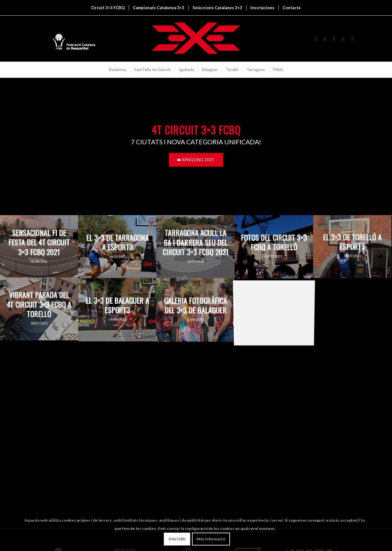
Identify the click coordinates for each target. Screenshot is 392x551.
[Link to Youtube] (334, 39)
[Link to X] (325, 39)
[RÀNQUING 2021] (196, 160)
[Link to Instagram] (316, 39)
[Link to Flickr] (343, 39)
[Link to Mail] (352, 39)
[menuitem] (108, 8)
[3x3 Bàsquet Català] (196, 39)
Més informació (211, 539)
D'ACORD (177, 539)
